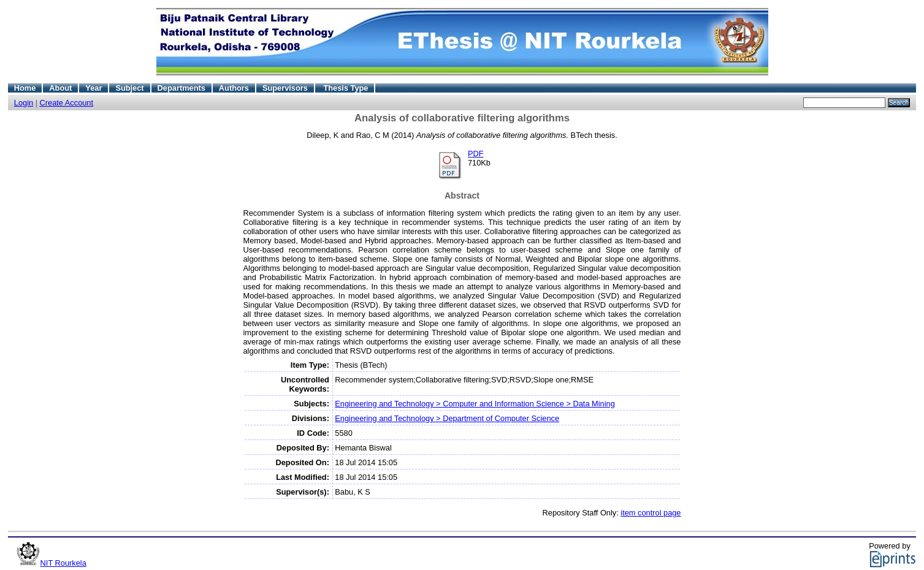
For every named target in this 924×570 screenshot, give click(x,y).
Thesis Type (346, 88)
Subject (129, 88)
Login (24, 103)
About (60, 88)
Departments (181, 88)
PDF (476, 154)
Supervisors (285, 88)
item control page (651, 513)
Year (94, 88)
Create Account (67, 103)
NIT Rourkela (63, 563)
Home (25, 88)
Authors (234, 88)
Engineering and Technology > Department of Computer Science (447, 418)
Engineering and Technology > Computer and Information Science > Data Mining (475, 404)
